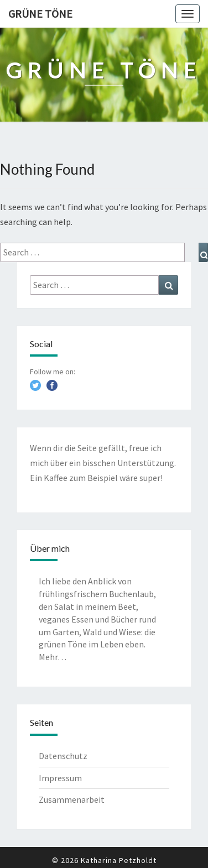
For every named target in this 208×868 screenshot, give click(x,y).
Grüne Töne (40, 14)
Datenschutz (63, 756)
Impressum (60, 778)
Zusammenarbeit (72, 799)
